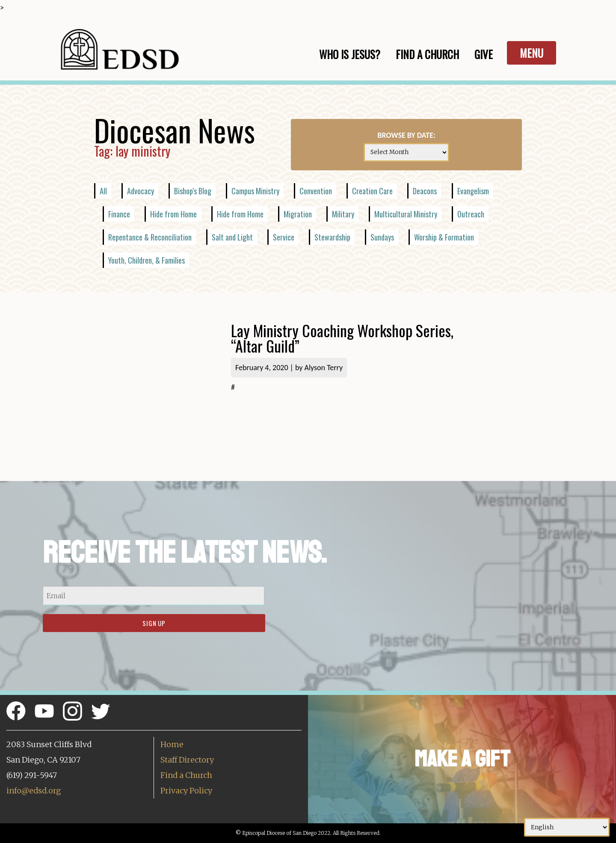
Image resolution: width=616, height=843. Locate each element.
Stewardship (332, 237)
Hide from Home (173, 214)
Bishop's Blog (193, 191)
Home (172, 744)
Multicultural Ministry (406, 214)
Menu (532, 53)
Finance (119, 214)
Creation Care (372, 191)
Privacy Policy (186, 791)
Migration (298, 214)
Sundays (382, 237)
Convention (316, 191)
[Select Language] (567, 827)
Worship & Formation (444, 237)
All (103, 191)
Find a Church (186, 775)
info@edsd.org (34, 791)
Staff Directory (187, 760)
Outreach (471, 214)
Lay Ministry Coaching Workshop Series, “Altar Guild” (342, 338)
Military (343, 214)
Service (284, 237)
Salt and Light (232, 237)
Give (484, 54)
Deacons (425, 191)
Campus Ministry (255, 191)
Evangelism (473, 191)
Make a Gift (462, 759)
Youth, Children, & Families (147, 260)
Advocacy (141, 191)
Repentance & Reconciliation (150, 237)
